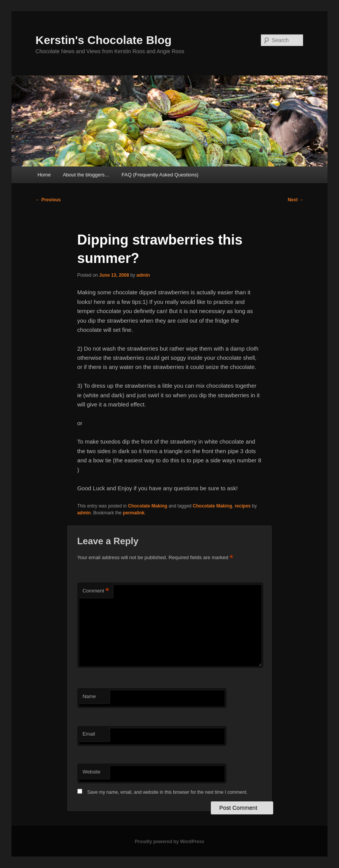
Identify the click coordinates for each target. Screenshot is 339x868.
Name (89, 696)
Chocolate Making (147, 506)
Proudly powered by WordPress (169, 842)
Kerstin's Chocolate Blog (104, 40)
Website (92, 772)
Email (89, 734)
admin (143, 275)
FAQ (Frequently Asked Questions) (160, 175)
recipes (243, 506)
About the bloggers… (86, 175)
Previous (48, 200)
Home (44, 175)
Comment (96, 591)
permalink (134, 513)
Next (296, 200)
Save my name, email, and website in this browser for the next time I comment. (167, 792)
